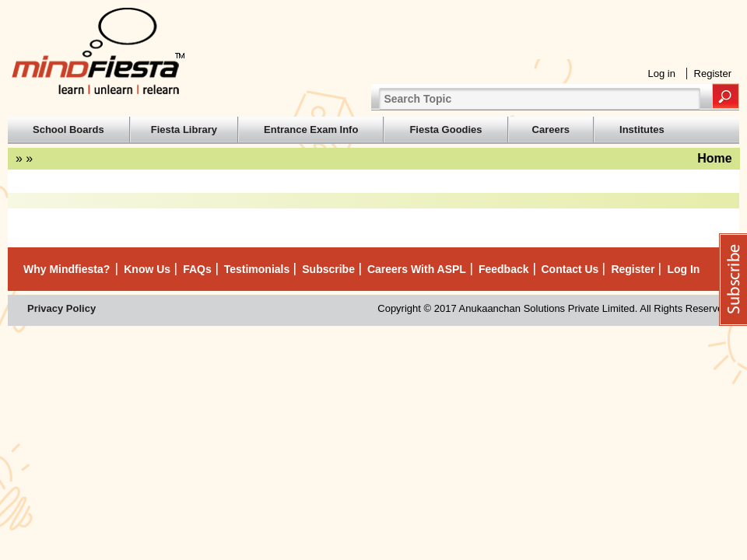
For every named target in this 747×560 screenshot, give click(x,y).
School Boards (68, 129)
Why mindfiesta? (67, 269)
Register (713, 73)
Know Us (147, 269)
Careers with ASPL (417, 269)
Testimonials (257, 269)
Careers (551, 129)
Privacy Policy (61, 308)
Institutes (642, 129)
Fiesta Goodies (445, 129)
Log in (662, 73)
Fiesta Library (184, 129)
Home (714, 158)
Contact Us (570, 269)
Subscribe (328, 269)
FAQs (197, 269)
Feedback (504, 269)
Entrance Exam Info (311, 129)
